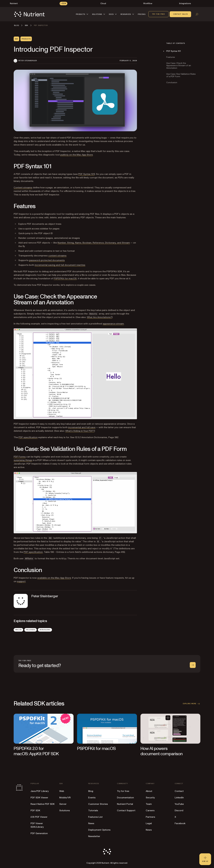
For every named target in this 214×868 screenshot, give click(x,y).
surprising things (23, 460)
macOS (18, 630)
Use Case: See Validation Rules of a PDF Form (181, 75)
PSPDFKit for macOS (65, 279)
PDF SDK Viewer (39, 798)
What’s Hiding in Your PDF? (80, 431)
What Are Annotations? (99, 317)
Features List (95, 817)
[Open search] (197, 14)
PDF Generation (39, 833)
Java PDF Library (40, 791)
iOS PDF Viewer (39, 817)
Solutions (65, 811)
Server (63, 804)
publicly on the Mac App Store (77, 155)
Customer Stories (98, 804)
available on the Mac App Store (54, 578)
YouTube (179, 804)
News (91, 823)
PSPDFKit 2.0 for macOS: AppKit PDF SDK (36, 751)
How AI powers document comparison (162, 751)
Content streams (23, 188)
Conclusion (172, 83)
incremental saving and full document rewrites (60, 265)
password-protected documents (47, 260)
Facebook (180, 823)
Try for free (158, 14)
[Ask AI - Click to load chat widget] (205, 859)
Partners (150, 817)
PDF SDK (35, 811)
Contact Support (126, 811)
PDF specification (28, 437)
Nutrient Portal (125, 804)
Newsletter (94, 836)
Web (62, 791)
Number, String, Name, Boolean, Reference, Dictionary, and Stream (94, 243)
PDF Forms (20, 457)
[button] (82, 14)
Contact (179, 791)
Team (149, 804)
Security (150, 798)
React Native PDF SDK (43, 804)
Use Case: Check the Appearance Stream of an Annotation (179, 66)
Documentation (125, 798)
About (149, 791)
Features (171, 57)
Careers (150, 811)
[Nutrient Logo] (29, 14)
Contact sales (180, 14)
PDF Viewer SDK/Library (37, 825)
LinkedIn (179, 798)
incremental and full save (82, 427)
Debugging (45, 630)
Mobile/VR (65, 798)
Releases (31, 630)
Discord (179, 811)
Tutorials (93, 811)
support (21, 581)
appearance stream (113, 324)
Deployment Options (99, 830)
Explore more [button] (192, 704)
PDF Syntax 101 (86, 174)
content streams (57, 256)
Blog (91, 791)
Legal (149, 823)
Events (92, 798)
